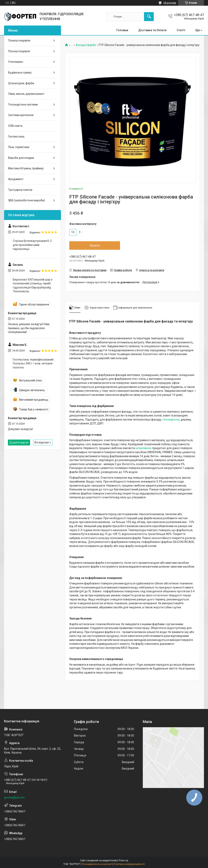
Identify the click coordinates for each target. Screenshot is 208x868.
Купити (95, 246)
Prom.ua (123, 861)
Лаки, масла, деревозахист (26, 94)
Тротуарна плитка (20, 190)
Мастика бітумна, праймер (26, 168)
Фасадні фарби (86, 45)
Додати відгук (19, 442)
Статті (181, 30)
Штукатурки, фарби (21, 83)
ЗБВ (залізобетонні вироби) (27, 200)
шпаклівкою (144, 448)
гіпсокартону (171, 420)
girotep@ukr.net (14, 798)
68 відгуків (170, 3)
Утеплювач (16, 62)
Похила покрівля (19, 41)
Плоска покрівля (19, 51)
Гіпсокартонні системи (23, 105)
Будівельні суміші (20, 73)
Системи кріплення (21, 115)
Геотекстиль (16, 137)
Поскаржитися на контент (97, 864)
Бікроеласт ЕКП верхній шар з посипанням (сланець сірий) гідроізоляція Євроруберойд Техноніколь (33, 286)
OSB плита (15, 126)
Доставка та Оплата (152, 30)
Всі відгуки (42, 442)
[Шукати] (149, 17)
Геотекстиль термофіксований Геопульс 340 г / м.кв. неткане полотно (33, 364)
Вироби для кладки (21, 158)
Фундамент (16, 179)
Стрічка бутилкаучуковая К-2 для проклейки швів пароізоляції (32, 245)
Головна (122, 30)
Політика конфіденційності (129, 864)
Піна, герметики (19, 147)
